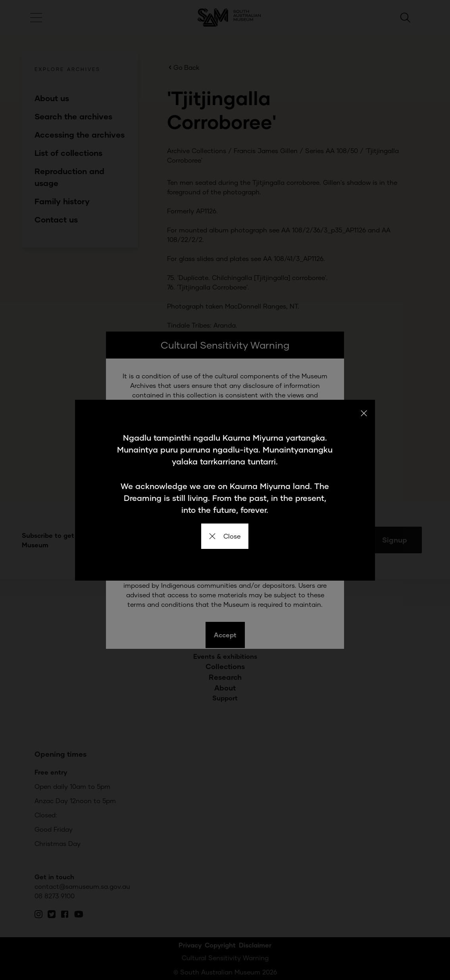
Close (225, 536)
